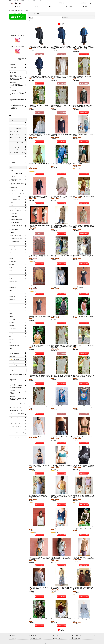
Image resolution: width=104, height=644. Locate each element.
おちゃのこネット (50, 643)
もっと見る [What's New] (23, 112)
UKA (10, 116)
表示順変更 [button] (65, 18)
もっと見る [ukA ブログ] (23, 403)
